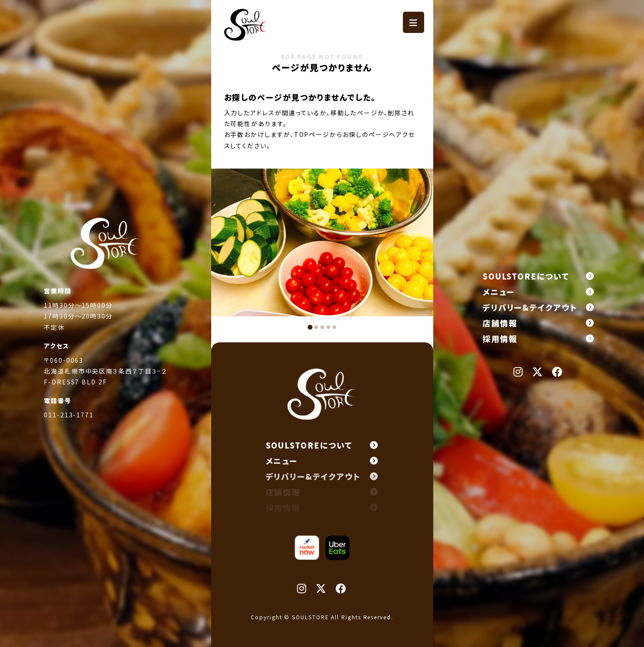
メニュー (539, 292)
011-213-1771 (69, 416)
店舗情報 (539, 323)
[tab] (310, 327)
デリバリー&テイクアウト (539, 307)
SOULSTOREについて (539, 276)
